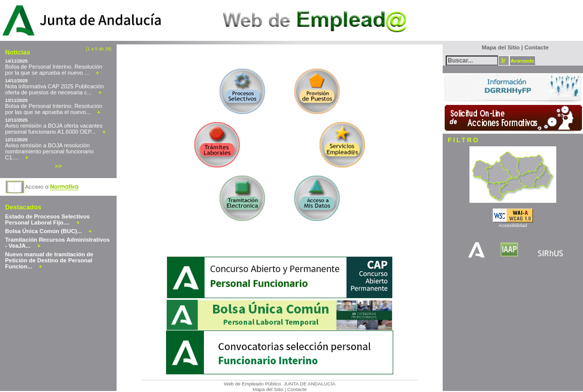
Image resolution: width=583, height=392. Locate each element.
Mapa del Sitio (268, 389)
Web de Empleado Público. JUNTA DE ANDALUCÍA (280, 384)
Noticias (18, 52)
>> (58, 166)
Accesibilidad (513, 225)
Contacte (297, 389)
